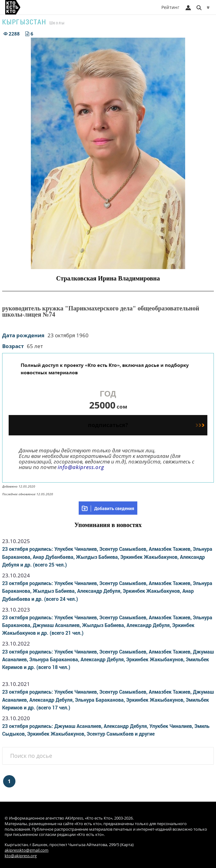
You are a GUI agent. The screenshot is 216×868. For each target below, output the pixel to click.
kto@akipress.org (21, 856)
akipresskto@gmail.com (27, 850)
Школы (57, 23)
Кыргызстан (24, 22)
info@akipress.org (81, 467)
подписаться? (146, 425)
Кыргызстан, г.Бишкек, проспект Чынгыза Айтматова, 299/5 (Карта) (69, 845)
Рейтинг (170, 7)
